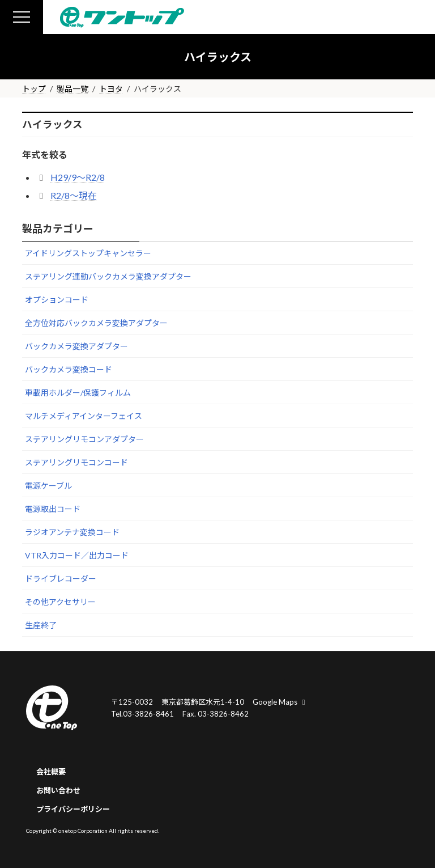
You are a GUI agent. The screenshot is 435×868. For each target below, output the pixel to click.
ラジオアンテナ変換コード (72, 532)
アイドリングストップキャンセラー (88, 253)
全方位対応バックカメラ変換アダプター (96, 323)
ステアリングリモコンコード (76, 462)
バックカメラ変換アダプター (76, 346)
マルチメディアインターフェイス (84, 416)
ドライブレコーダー (61, 579)
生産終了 (41, 625)
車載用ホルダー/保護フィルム (78, 393)
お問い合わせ (58, 790)
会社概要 (51, 772)
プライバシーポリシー (73, 809)
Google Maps (280, 702)
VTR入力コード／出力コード (77, 555)
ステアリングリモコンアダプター (84, 439)
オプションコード (57, 300)
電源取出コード (53, 509)
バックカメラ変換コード (69, 369)
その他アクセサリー (60, 602)
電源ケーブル (48, 486)
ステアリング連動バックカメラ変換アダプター (108, 276)
